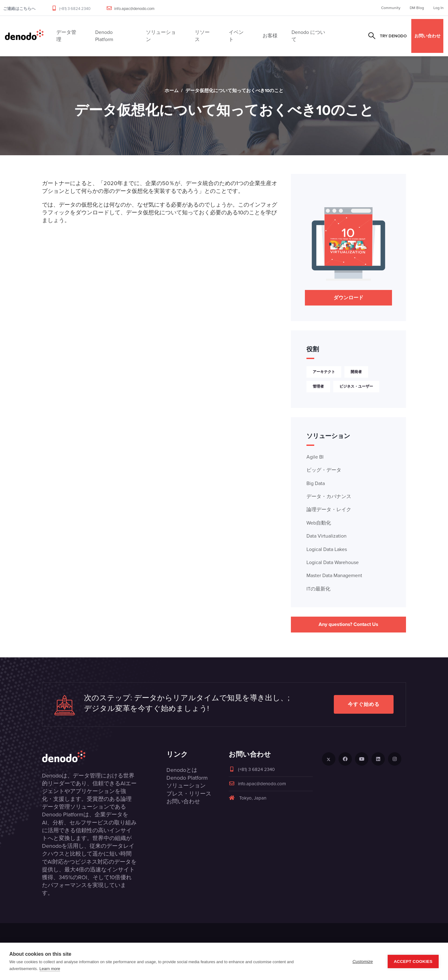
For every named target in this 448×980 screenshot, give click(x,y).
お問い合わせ (427, 36)
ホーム (172, 91)
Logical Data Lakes (327, 549)
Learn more (50, 969)
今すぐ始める (364, 704)
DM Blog (417, 8)
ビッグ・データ (324, 470)
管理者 (318, 386)
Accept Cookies (413, 961)
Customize (363, 961)
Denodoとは (182, 770)
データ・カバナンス (329, 496)
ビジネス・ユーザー (356, 386)
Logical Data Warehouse (333, 562)
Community (391, 8)
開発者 (356, 372)
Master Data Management (334, 575)
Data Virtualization (327, 536)
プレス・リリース (189, 794)
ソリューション (186, 786)
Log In (439, 8)
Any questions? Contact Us (348, 624)
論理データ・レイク (329, 509)
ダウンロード (348, 298)
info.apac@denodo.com (134, 9)
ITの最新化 (318, 589)
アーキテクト (324, 372)
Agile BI (315, 457)
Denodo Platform (187, 778)
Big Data (316, 483)
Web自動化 (319, 523)
